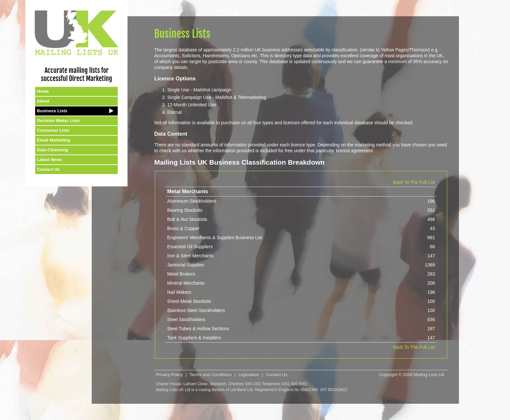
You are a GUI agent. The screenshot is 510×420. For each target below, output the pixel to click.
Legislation (249, 375)
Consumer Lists (53, 130)
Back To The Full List (414, 182)
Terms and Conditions (211, 375)
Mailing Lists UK (429, 375)
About (43, 101)
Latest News (49, 160)
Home (43, 91)
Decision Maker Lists (58, 121)
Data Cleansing (52, 150)
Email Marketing (53, 140)
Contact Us (48, 169)
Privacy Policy (169, 375)
